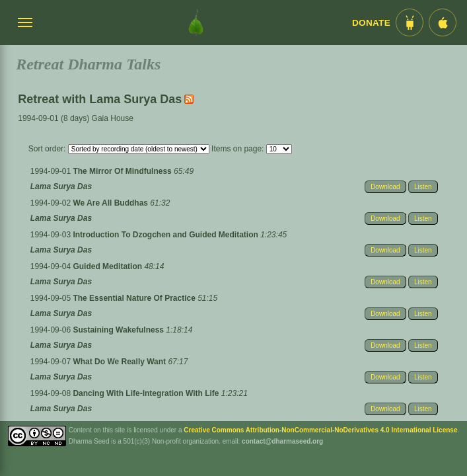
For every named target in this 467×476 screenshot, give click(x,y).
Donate (371, 23)
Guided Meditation (108, 266)
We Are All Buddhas (111, 203)
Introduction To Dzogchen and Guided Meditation (166, 235)
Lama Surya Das (61, 186)
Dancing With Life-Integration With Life (147, 393)
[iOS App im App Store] (443, 22)
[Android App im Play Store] (410, 22)
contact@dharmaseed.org (282, 441)
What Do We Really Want (120, 362)
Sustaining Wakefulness (119, 330)
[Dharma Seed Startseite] (196, 22)
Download (385, 187)
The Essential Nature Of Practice (135, 298)
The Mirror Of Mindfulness (123, 171)
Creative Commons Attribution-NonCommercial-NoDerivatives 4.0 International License (320, 430)
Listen (423, 187)
